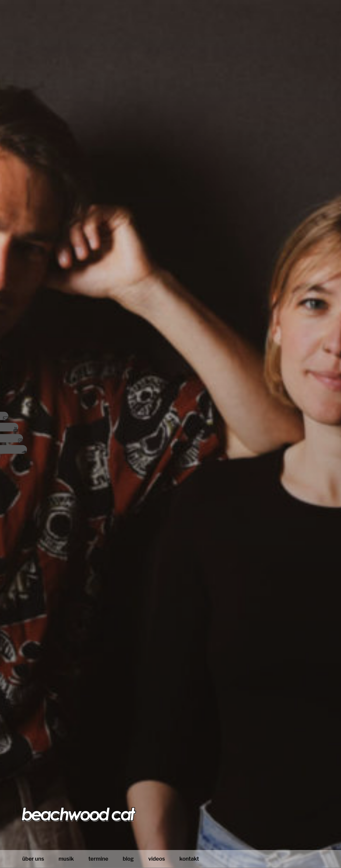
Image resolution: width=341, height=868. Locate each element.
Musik (66, 859)
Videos (157, 859)
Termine (98, 859)
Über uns (33, 859)
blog (128, 859)
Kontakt (189, 859)
